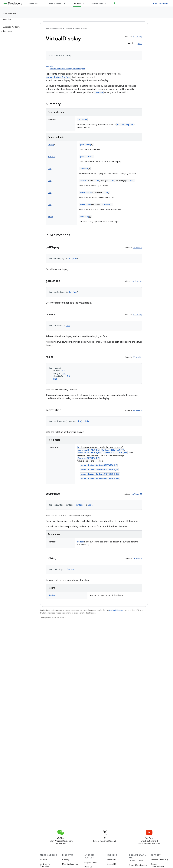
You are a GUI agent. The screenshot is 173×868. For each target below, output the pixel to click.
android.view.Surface (58, 77)
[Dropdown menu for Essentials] (42, 3)
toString (84, 217)
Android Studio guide (138, 865)
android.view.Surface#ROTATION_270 (100, 478)
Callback (82, 120)
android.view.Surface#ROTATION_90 (99, 470)
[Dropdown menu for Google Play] (106, 3)
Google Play (97, 3)
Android (44, 860)
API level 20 (137, 281)
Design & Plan (56, 3)
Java (140, 44)
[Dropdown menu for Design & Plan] (66, 3)
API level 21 (138, 357)
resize (83, 181)
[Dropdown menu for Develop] (84, 3)
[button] (18, 31)
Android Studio (160, 3)
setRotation (86, 193)
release (99, 92)
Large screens (91, 862)
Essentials (34, 3)
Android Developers (54, 29)
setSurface (85, 205)
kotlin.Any (50, 66)
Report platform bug (160, 860)
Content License (116, 610)
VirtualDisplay (125, 125)
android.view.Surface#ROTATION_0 (99, 465)
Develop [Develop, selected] (77, 3)
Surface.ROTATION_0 (88, 450)
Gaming (66, 860)
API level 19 (138, 37)
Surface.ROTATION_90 (113, 450)
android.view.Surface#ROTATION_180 (100, 474)
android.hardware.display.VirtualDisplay (67, 69)
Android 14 (111, 864)
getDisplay (85, 144)
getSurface (85, 156)
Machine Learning (70, 864)
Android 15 (111, 860)
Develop (68, 29)
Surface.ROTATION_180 (90, 453)
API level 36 (137, 410)
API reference (12, 14)
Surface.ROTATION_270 (115, 453)
